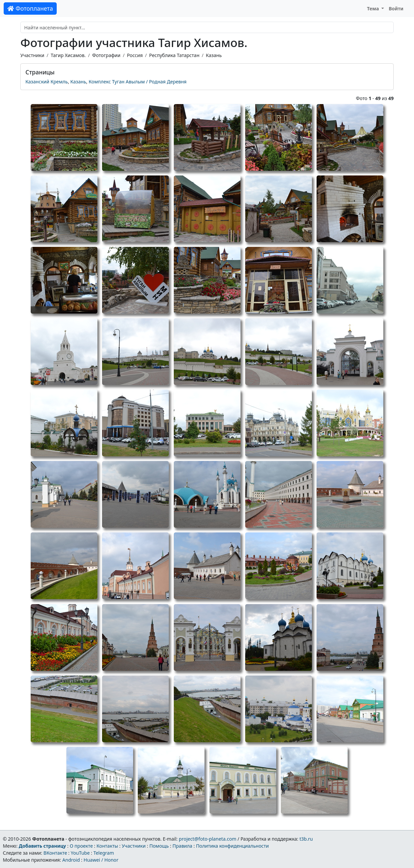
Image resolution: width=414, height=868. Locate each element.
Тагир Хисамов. (68, 55)
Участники (32, 55)
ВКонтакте (55, 853)
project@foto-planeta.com (208, 839)
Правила (182, 846)
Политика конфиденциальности (233, 846)
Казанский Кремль (47, 82)
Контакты (107, 846)
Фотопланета (30, 8)
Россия (135, 55)
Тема (374, 9)
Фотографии (106, 55)
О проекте (81, 846)
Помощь (159, 846)
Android (71, 860)
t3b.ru (306, 839)
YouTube (80, 853)
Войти (396, 9)
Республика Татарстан (174, 55)
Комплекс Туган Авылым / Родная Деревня (138, 82)
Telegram (104, 853)
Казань (214, 55)
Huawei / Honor (101, 860)
